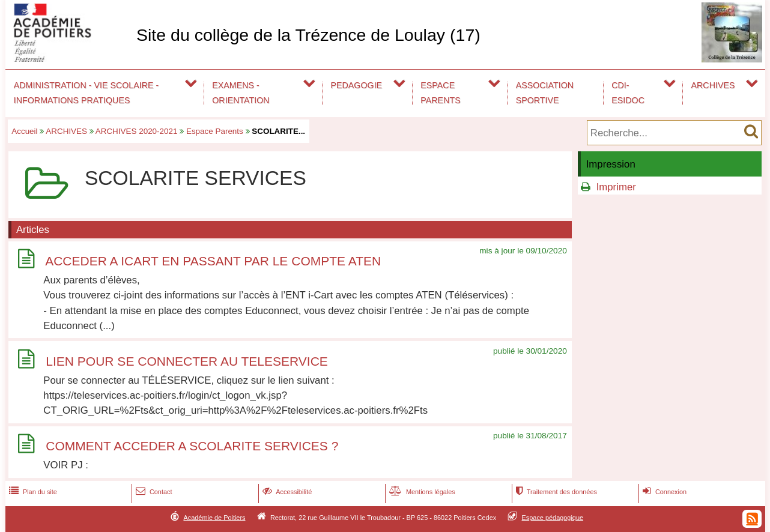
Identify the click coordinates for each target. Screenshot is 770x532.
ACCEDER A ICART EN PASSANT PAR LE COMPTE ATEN (213, 261)
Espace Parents (215, 131)
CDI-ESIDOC (628, 93)
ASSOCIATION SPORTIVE (545, 93)
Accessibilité (286, 492)
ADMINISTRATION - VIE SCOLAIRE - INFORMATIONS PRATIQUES (86, 93)
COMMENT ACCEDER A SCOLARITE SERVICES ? (192, 446)
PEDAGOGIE (357, 85)
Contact (153, 492)
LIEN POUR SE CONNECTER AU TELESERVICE (187, 361)
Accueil (24, 131)
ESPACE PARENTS (440, 93)
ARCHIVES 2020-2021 (137, 131)
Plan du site (32, 492)
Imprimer (616, 187)
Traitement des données (555, 492)
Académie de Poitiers (214, 517)
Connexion (663, 492)
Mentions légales (421, 492)
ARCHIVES (713, 85)
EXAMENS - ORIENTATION (241, 93)
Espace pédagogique (553, 517)
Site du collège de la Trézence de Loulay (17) (308, 35)
